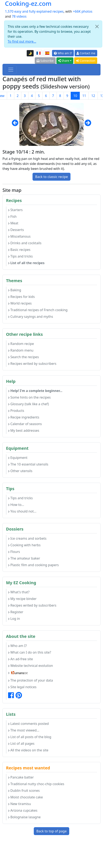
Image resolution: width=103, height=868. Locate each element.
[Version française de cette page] (39, 53)
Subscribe (45, 61)
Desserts (16, 230)
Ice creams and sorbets (27, 538)
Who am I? (63, 53)
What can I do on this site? (30, 652)
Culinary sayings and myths (31, 317)
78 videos (19, 16)
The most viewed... (24, 730)
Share (64, 61)
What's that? (19, 592)
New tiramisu (19, 804)
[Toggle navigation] (11, 70)
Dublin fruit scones (24, 791)
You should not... (22, 511)
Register (16, 612)
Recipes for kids (21, 297)
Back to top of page (52, 831)
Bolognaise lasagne (24, 817)
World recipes (20, 303)
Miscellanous (19, 236)
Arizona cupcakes (23, 810)
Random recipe (21, 344)
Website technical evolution (31, 666)
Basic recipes (19, 250)
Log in (14, 619)
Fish (12, 216)
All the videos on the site (28, 750)
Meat (13, 223)
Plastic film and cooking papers (33, 565)
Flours (14, 552)
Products (16, 411)
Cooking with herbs (24, 545)
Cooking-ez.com (28, 4)
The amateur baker (24, 558)
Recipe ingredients (24, 417)
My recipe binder (22, 599)
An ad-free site (21, 659)
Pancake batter (21, 777)
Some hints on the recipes (29, 397)
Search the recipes (23, 357)
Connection (86, 61)
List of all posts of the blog (30, 737)
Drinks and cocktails (25, 243)
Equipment (18, 458)
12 (93, 96)
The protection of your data (30, 680)
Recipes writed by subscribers (32, 364)
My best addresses (24, 430)
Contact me (86, 53)
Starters (15, 210)
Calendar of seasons (25, 424)
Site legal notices (22, 687)
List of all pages (21, 743)
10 (75, 96)
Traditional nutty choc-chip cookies (36, 784)
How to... (16, 505)
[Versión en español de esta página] (47, 53)
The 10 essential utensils (28, 464)
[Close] (97, 27)
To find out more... (22, 41)
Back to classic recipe (51, 177)
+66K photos (83, 11)
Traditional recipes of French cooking (38, 310)
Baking (15, 290)
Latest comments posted (28, 724)
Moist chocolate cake (25, 797)
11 (84, 96)
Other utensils (20, 471)
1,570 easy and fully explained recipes (34, 11)
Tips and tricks (20, 256)
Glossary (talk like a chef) (28, 404)
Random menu (21, 350)
